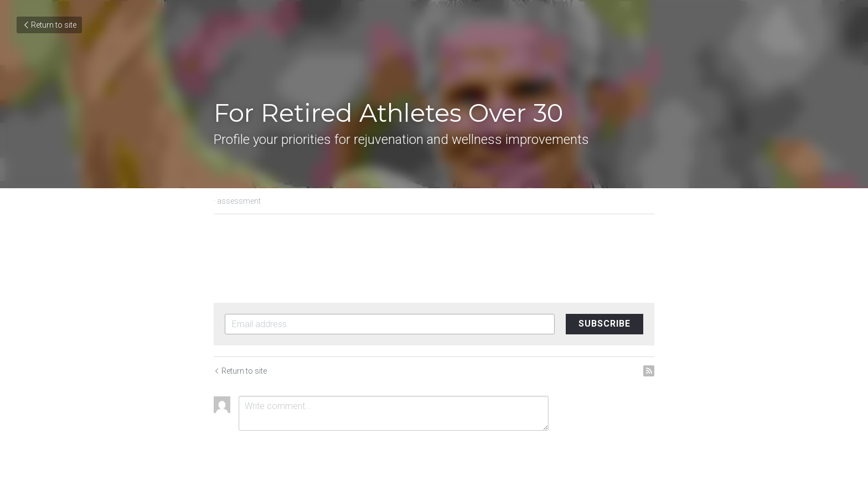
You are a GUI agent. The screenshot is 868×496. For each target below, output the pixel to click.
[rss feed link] (649, 371)
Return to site (49, 25)
